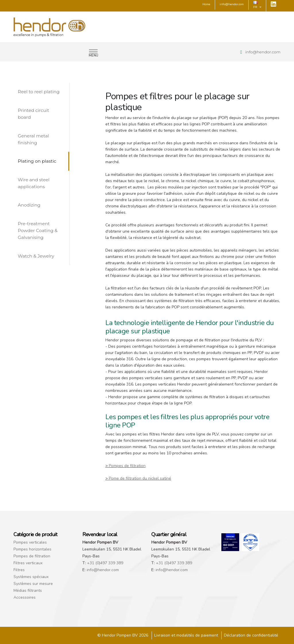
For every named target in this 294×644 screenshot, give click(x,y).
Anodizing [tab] (29, 205)
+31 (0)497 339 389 (105, 563)
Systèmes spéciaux (31, 577)
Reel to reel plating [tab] (39, 92)
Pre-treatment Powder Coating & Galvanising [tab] (38, 230)
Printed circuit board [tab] (33, 114)
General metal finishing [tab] (33, 139)
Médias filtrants (28, 591)
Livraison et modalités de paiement (186, 635)
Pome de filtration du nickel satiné (140, 478)
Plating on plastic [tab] (37, 161)
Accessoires (25, 597)
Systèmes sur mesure (33, 584)
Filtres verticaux (28, 563)
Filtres (19, 570)
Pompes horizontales (32, 549)
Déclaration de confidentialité (251, 635)
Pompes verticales (30, 542)
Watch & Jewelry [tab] (36, 256)
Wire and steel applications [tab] (34, 183)
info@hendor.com (263, 52)
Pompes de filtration (127, 466)
